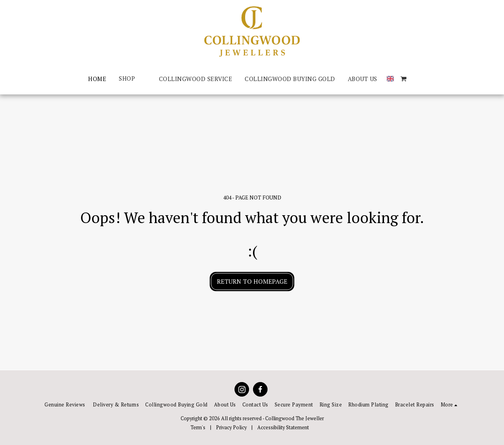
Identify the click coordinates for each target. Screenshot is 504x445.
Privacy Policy (231, 427)
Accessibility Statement (283, 427)
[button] (403, 79)
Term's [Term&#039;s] (198, 427)
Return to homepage (252, 281)
